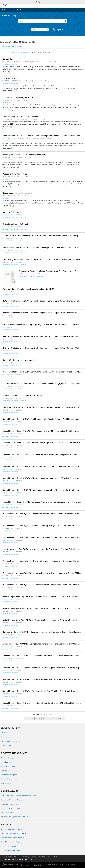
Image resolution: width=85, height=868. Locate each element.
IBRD (22, 865)
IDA (27, 865)
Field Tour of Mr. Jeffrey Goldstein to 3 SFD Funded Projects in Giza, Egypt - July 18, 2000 (41, 384)
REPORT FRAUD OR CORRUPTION (22, 860)
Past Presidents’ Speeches (11, 741)
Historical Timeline (8, 745)
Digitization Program (9, 846)
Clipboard (57, 30)
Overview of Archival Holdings (12, 800)
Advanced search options (13, 47)
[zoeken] (66, 21)
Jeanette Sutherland (12, 212)
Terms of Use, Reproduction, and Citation (16, 817)
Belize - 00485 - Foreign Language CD (19, 360)
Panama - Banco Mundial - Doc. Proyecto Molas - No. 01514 (28, 289)
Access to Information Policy (11, 829)
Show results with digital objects (41, 52)
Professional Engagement (10, 850)
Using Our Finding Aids (10, 804)
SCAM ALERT (6, 860)
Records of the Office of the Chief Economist (22, 117)
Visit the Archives (7, 812)
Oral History (5, 770)
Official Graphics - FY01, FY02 (15, 224)
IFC (30, 865)
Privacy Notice (12, 857)
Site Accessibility (24, 857)
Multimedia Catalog (8, 766)
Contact (54, 857)
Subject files (8, 59)
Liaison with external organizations (18, 98)
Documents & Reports (9, 775)
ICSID (40, 865)
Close (83, 2)
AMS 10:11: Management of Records (14, 833)
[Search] (42, 21)
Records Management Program (13, 838)
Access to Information (38, 857)
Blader (40, 30)
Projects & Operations (9, 779)
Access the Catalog (16, 10)
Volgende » (60, 719)
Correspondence (10, 78)
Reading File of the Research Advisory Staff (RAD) (24, 155)
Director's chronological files (15, 174)
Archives (5, 10)
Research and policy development (17, 193)
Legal (4, 857)
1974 (52, 719)
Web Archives (6, 783)
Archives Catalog (7, 758)
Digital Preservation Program (12, 842)
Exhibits (4, 733)
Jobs (48, 857)
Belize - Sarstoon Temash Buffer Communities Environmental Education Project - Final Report (43, 372)
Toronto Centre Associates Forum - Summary (22, 396)
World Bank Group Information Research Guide (18, 796)
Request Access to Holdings (11, 808)
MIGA (35, 865)
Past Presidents (7, 737)
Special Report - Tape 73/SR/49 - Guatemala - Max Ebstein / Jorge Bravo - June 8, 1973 (41, 467)
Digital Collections (8, 762)
